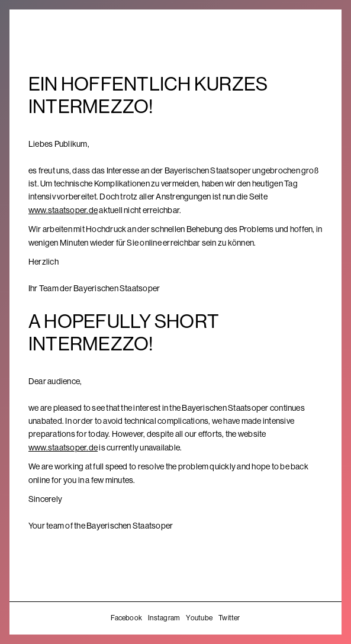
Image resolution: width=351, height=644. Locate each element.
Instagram (164, 618)
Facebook (126, 618)
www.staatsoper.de (63, 210)
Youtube (199, 618)
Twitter (229, 618)
